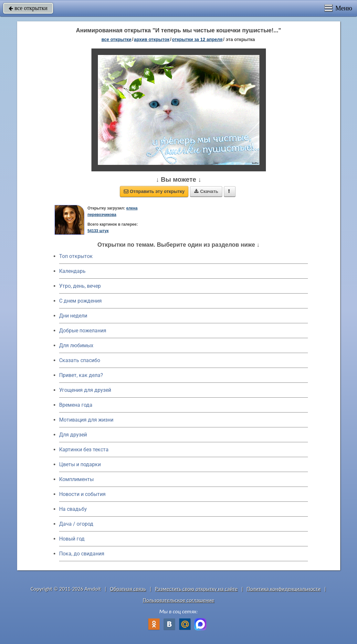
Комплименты (76, 479)
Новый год (72, 539)
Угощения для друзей (85, 390)
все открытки (28, 8)
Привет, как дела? (81, 375)
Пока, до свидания (82, 554)
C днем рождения (80, 301)
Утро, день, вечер (80, 286)
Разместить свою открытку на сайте (196, 589)
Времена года (76, 405)
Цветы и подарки (80, 464)
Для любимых (76, 345)
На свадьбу (73, 509)
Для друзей (73, 435)
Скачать (206, 191)
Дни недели (73, 316)
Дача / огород (76, 524)
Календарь (72, 271)
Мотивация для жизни (86, 420)
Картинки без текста (84, 450)
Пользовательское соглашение (178, 600)
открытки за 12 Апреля (197, 39)
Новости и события (82, 494)
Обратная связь (128, 589)
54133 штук (98, 231)
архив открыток (152, 39)
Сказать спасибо (80, 360)
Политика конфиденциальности (283, 589)
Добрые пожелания (83, 331)
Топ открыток (76, 256)
